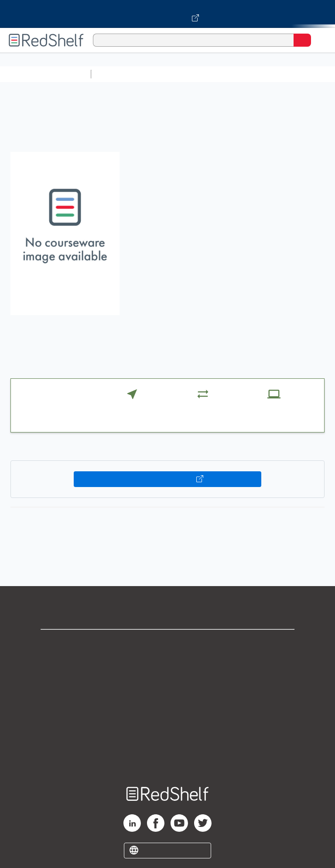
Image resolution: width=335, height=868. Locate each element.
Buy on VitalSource (168, 479)
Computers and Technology (249, 74)
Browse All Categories (45, 74)
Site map (167, 759)
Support (167, 663)
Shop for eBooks (167, 643)
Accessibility (167, 739)
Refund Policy (167, 720)
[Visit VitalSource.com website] (167, 14)
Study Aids (118, 74)
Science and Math (171, 74)
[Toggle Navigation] (320, 40)
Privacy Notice (168, 682)
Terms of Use (168, 701)
